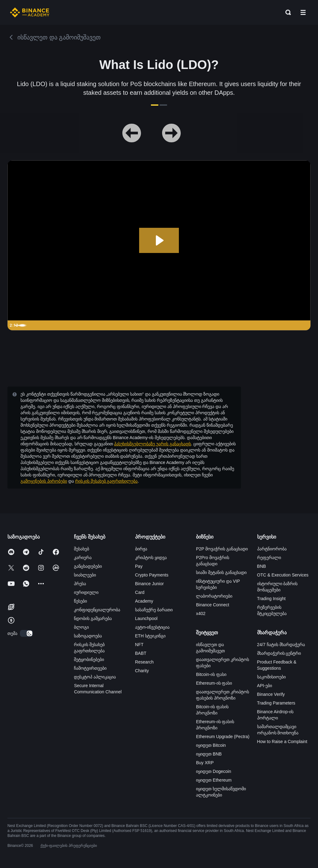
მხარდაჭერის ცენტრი (279, 653)
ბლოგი (81, 627)
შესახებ (82, 549)
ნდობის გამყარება (93, 618)
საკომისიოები (271, 677)
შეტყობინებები (89, 659)
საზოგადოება (88, 636)
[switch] (26, 633)
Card (140, 592)
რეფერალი (269, 558)
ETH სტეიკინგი (150, 636)
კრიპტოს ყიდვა (151, 558)
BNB (262, 566)
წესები (80, 601)
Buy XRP (205, 763)
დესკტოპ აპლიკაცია (95, 677)
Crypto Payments (152, 575)
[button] (303, 12)
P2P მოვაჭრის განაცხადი (222, 549)
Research (144, 662)
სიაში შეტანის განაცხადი (221, 572)
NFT (139, 645)
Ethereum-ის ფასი (214, 683)
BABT (141, 653)
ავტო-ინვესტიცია (152, 627)
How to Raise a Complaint (282, 742)
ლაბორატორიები (214, 596)
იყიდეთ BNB (209, 754)
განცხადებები (88, 566)
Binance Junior (150, 584)
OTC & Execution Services (283, 575)
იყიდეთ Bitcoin (211, 745)
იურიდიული (86, 592)
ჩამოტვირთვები (90, 668)
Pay (139, 566)
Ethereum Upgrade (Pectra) (223, 737)
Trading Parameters (276, 703)
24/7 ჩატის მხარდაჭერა (281, 645)
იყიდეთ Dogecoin (214, 771)
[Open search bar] (286, 12)
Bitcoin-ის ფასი (211, 674)
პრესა (80, 584)
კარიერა (83, 558)
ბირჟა (141, 549)
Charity (142, 671)
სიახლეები (85, 575)
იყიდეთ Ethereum (214, 780)
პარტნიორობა (272, 549)
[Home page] (30, 12)
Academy (144, 601)
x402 (201, 613)
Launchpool (146, 618)
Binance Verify (271, 694)
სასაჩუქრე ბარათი (154, 610)
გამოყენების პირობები (44, 481)
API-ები (265, 686)
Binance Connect (213, 605)
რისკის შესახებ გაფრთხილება (107, 481)
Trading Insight (271, 599)
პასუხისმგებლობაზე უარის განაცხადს (152, 444)
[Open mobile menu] (303, 12)
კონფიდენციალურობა (97, 610)
